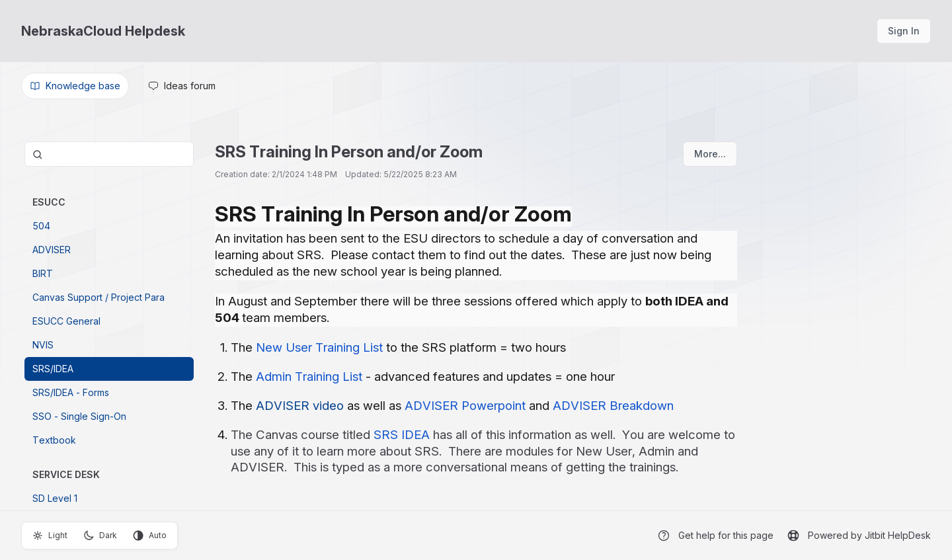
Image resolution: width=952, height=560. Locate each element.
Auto (150, 536)
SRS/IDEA (53, 369)
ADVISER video (300, 406)
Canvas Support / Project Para (99, 297)
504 (41, 226)
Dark (100, 536)
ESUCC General (66, 321)
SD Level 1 (55, 498)
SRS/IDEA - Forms (71, 392)
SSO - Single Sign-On (79, 416)
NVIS (43, 345)
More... (710, 154)
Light (50, 536)
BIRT (43, 273)
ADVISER (52, 250)
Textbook (54, 440)
